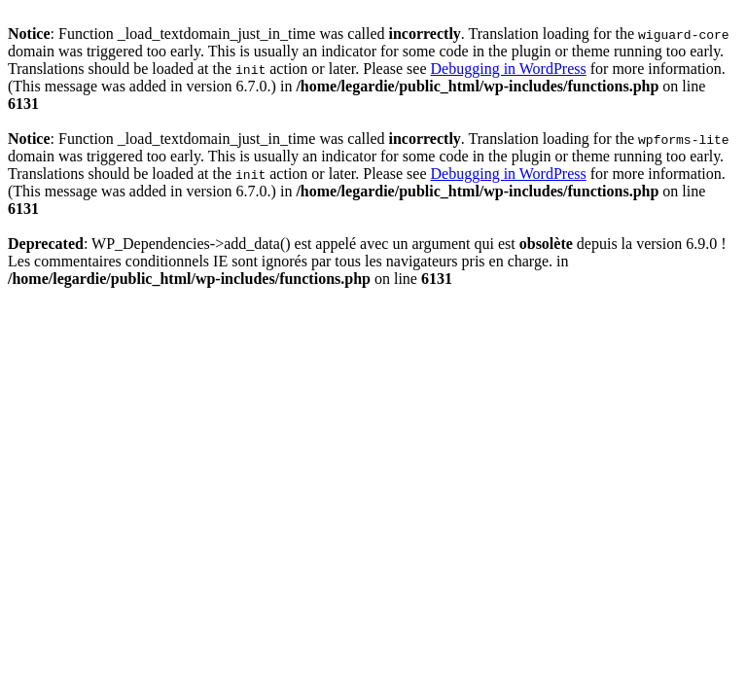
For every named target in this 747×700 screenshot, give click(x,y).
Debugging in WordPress (509, 69)
